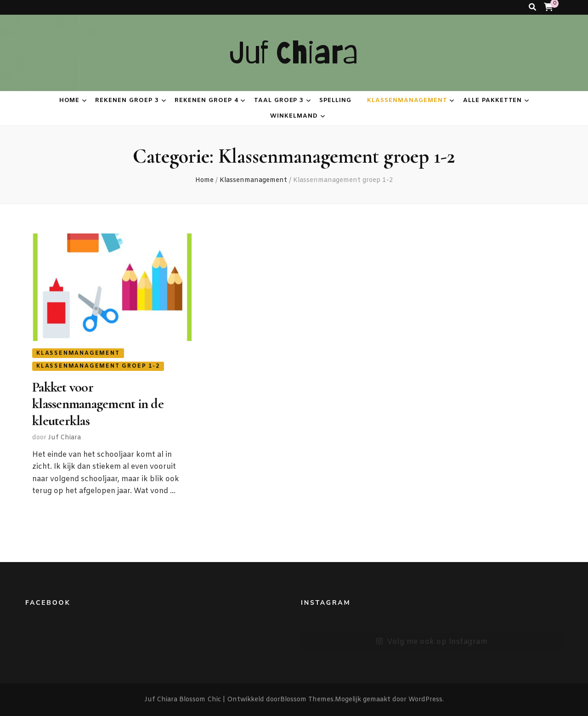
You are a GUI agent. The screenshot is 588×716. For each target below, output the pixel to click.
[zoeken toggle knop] (532, 7)
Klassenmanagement (407, 100)
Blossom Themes (307, 700)
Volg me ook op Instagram (432, 642)
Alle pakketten (493, 100)
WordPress (425, 700)
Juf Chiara (294, 53)
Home (70, 100)
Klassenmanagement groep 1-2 (98, 366)
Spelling (335, 100)
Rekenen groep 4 (206, 100)
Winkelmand (294, 116)
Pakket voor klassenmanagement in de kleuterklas (98, 404)
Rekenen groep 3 (127, 100)
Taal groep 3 (279, 100)
